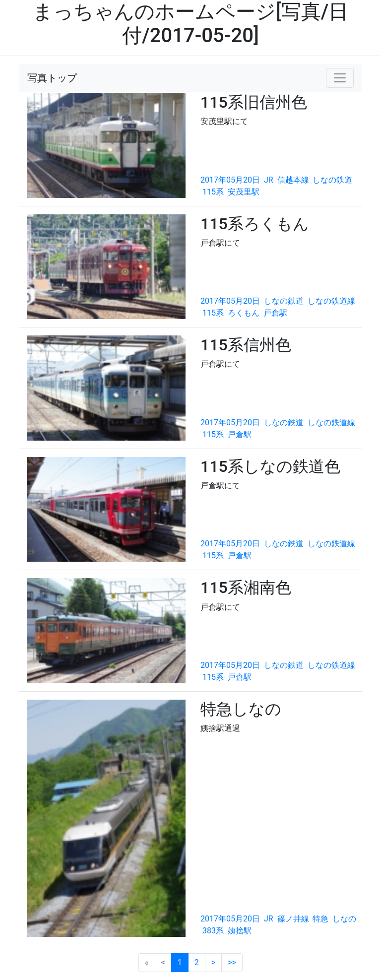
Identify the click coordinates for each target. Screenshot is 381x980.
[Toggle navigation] (340, 78)
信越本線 (293, 180)
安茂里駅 (244, 192)
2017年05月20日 (230, 180)
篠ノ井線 (293, 919)
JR (269, 180)
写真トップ (52, 78)
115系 (213, 192)
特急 (320, 919)
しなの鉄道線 (331, 301)
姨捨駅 (240, 931)
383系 (213, 931)
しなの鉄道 (332, 180)
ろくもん (244, 313)
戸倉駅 (275, 313)
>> (232, 962)
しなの (344, 919)
